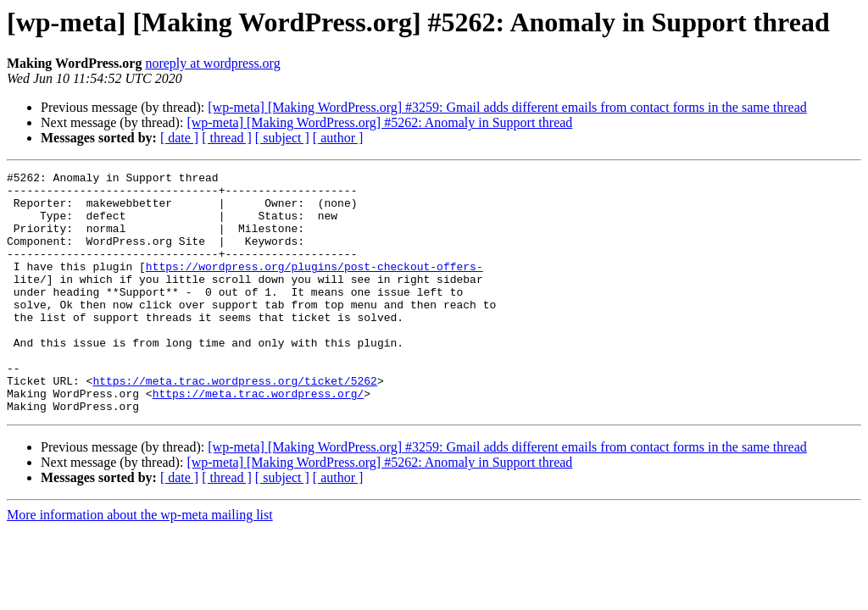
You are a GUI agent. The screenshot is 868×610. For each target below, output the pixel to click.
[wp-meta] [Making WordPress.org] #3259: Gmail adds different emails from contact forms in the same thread (507, 107)
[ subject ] (282, 138)
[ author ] (338, 138)
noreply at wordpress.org (212, 63)
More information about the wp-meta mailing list (140, 563)
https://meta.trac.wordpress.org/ (259, 439)
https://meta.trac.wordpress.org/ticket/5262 (234, 424)
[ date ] (179, 138)
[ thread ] (227, 138)
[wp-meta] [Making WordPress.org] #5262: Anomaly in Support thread (379, 122)
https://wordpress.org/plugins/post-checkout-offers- (314, 286)
